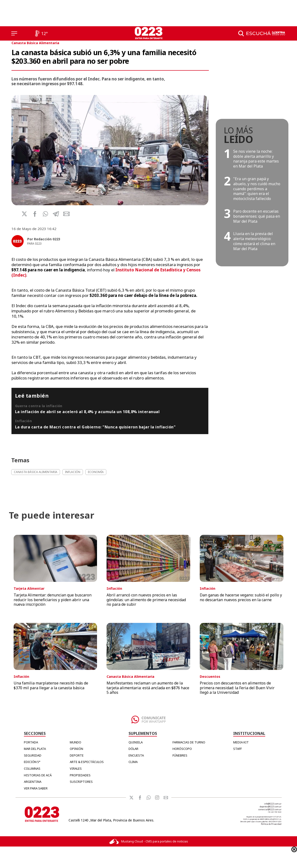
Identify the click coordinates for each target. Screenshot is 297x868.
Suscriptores (81, 782)
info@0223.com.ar (273, 804)
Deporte (77, 755)
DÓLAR (133, 749)
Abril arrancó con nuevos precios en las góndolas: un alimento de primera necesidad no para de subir (146, 600)
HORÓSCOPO (182, 749)
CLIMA (133, 762)
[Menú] (14, 33)
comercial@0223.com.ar (270, 809)
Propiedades (80, 775)
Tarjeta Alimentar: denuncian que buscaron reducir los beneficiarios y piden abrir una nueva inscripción (53, 600)
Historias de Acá (38, 775)
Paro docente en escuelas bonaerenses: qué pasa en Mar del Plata (257, 216)
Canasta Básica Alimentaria (35, 43)
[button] (45, 214)
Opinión (76, 749)
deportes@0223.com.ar (271, 807)
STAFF (238, 749)
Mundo (76, 742)
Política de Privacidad (271, 824)
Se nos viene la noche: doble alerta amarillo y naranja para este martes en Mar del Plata (256, 159)
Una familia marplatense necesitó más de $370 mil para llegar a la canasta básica (51, 685)
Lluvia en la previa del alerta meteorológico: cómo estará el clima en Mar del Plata (254, 241)
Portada (31, 742)
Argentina (33, 782)
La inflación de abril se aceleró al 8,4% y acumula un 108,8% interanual (87, 412)
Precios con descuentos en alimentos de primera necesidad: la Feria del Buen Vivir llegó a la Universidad (237, 688)
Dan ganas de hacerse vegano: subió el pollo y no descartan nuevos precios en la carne (241, 597)
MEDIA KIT (241, 742)
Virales (76, 768)
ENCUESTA (136, 755)
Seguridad (33, 755)
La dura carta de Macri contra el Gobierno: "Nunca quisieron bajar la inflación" (95, 427)
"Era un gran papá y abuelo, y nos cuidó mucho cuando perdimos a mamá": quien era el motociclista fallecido (257, 189)
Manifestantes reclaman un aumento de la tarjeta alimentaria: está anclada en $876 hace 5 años (148, 688)
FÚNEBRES (180, 755)
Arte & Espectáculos (87, 762)
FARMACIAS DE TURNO (189, 742)
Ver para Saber (36, 788)
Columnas (32, 768)
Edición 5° (32, 762)
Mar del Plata (35, 749)
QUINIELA (136, 742)
